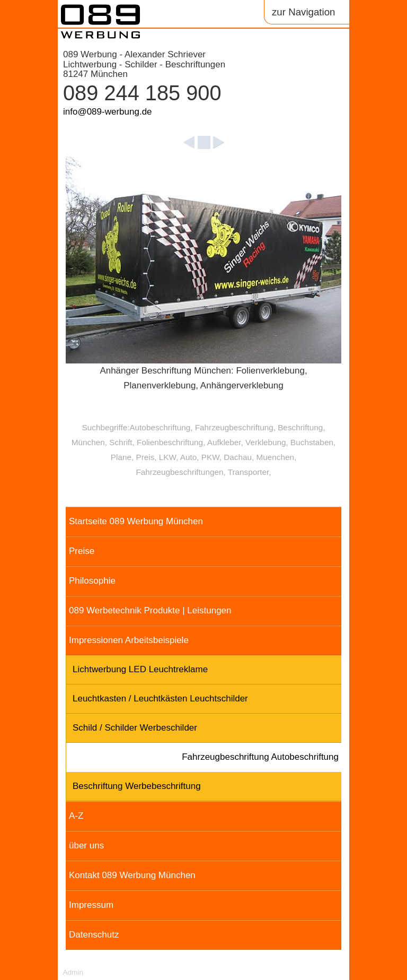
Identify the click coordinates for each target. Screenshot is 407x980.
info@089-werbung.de (108, 112)
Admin (73, 972)
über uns (86, 845)
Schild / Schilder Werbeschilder (135, 728)
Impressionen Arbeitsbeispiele (129, 640)
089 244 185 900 (142, 93)
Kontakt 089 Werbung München (132, 875)
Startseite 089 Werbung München (136, 521)
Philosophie (92, 581)
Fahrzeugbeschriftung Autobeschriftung (260, 757)
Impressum (91, 905)
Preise (82, 551)
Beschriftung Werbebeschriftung (137, 786)
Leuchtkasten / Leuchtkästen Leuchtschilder (160, 699)
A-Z (76, 816)
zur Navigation (303, 12)
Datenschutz (94, 935)
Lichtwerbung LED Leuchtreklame (140, 669)
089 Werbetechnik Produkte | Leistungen (150, 610)
